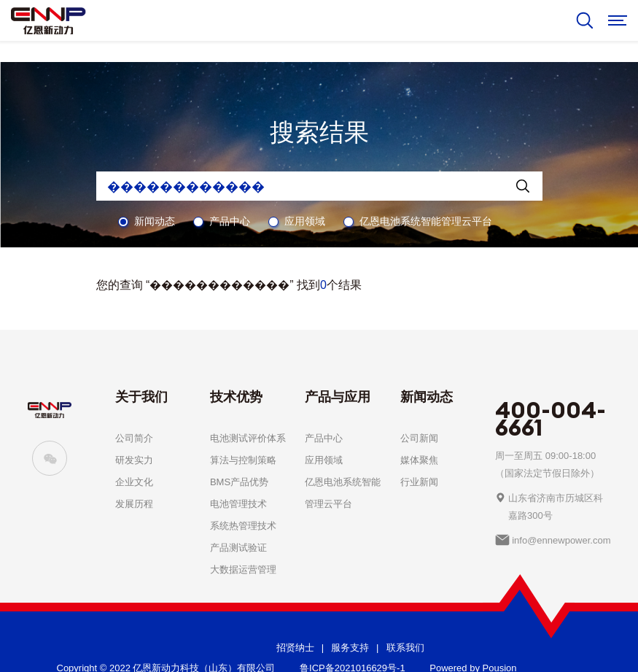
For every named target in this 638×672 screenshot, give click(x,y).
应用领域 (305, 221)
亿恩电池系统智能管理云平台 (426, 221)
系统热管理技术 (243, 526)
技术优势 (236, 397)
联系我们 (405, 648)
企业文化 (134, 482)
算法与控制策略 (243, 460)
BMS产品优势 (239, 482)
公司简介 (134, 438)
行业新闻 (419, 482)
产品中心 (230, 221)
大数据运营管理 (243, 569)
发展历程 (134, 504)
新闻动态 (155, 221)
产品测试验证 (238, 548)
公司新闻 (419, 438)
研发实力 (134, 460)
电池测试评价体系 (248, 438)
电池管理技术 (238, 504)
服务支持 (350, 648)
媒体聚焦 (419, 460)
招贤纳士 (295, 648)
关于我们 (141, 397)
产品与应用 (338, 397)
